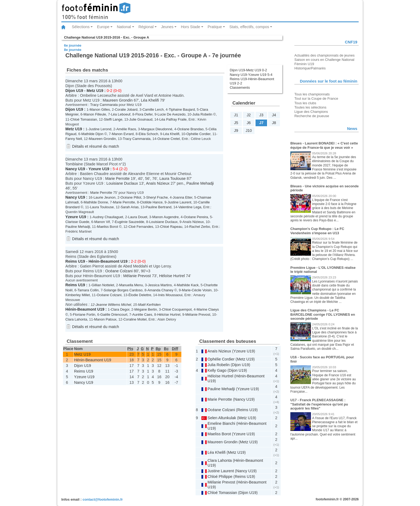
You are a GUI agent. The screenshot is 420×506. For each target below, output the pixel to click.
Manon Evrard (123, 134)
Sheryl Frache (157, 197)
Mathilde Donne (96, 202)
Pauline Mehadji (200, 183)
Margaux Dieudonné (157, 129)
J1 (236, 115)
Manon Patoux (105, 319)
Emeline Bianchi (221, 423)
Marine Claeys (208, 309)
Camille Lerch (153, 109)
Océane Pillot (131, 197)
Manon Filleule (95, 114)
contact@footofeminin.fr (103, 499)
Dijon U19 (74, 91)
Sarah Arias (130, 207)
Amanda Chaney (161, 290)
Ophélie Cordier (198, 134)
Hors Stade (190, 27)
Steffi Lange (113, 119)
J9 (236, 131)
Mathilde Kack (188, 285)
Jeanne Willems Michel (113, 305)
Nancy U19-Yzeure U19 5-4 (251, 75)
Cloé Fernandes (141, 227)
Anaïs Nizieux (158, 183)
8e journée (73, 50)
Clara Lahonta (76, 319)
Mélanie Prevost (137, 276)
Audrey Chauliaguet (108, 217)
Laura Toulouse (172, 178)
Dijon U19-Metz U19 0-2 (248, 70)
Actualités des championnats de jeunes (325, 55)
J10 (249, 131)
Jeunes (167, 27)
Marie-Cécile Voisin (197, 290)
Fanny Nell (74, 139)
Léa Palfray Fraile (173, 119)
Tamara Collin (88, 290)
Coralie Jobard (126, 109)
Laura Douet (138, 217)
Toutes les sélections (310, 107)
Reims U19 (75, 261)
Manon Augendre (165, 217)
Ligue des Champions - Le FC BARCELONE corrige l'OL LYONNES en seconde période (323, 314)
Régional (146, 27)
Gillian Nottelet (103, 285)
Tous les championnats (312, 94)
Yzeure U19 (99, 169)
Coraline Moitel (135, 319)
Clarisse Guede (77, 222)
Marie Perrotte (117, 178)
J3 (261, 115)
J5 (236, 123)
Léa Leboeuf (121, 114)
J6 (249, 123)
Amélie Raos (126, 129)
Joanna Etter (183, 197)
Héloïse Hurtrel (172, 276)
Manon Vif (102, 222)
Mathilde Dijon (92, 134)
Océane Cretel (169, 139)
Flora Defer (144, 114)
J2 (249, 115)
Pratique (215, 27)
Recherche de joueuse (312, 116)
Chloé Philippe (220, 477)
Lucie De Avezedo (171, 114)
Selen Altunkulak (222, 418)
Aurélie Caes (142, 315)
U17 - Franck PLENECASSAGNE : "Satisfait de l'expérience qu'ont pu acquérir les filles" (319, 404)
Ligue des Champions (311, 112)
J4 (274, 115)
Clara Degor (120, 309)
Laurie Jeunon (104, 197)
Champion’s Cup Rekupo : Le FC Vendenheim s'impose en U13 (317, 231)
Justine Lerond (100, 129)
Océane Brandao (190, 129)
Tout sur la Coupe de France (316, 98)
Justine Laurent (180, 202)
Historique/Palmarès (310, 68)
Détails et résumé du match (95, 146)
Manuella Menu (131, 285)
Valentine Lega (190, 207)
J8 (274, 123)
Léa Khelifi (150, 100)
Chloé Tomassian (84, 119)
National (124, 27)
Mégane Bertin (146, 309)
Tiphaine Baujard (182, 109)
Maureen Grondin (118, 100)
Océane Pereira (196, 217)
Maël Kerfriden (149, 305)
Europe (103, 27)
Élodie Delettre (140, 295)
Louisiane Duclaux (122, 183)
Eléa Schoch (149, 134)
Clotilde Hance (151, 202)
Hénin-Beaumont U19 (108, 261)
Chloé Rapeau (171, 227)
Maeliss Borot (107, 227)
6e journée (73, 45)
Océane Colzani (119, 271)
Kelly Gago (217, 370)
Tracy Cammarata (104, 105)
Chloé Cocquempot (177, 309)
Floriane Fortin (84, 315)
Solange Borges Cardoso (123, 290)
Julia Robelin (202, 114)
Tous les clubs (305, 103)
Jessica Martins (160, 285)
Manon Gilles (100, 109)
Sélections (81, 27)
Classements (240, 88)
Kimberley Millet (78, 295)
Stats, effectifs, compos (249, 27)
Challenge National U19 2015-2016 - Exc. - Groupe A (107, 37)
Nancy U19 (75, 169)
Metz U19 (95, 91)
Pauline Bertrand (159, 207)
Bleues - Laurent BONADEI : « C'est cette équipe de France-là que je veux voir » (324, 145)
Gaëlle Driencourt (114, 315)
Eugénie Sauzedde (130, 222)
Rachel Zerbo (200, 227)
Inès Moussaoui (170, 295)
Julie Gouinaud (141, 119)
